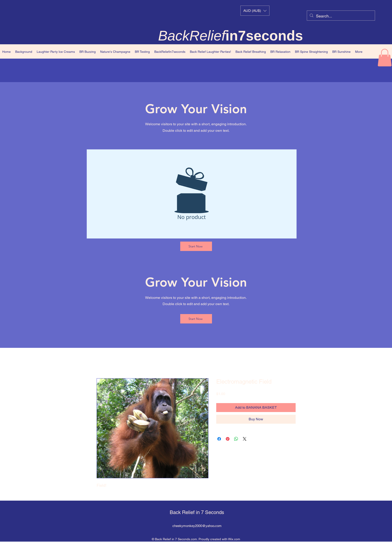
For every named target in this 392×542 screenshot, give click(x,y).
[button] (255, 11)
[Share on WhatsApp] (236, 439)
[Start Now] (196, 246)
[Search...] (341, 16)
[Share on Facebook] (219, 439)
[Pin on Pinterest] (228, 439)
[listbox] (255, 11)
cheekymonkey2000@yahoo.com (197, 526)
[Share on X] (245, 439)
